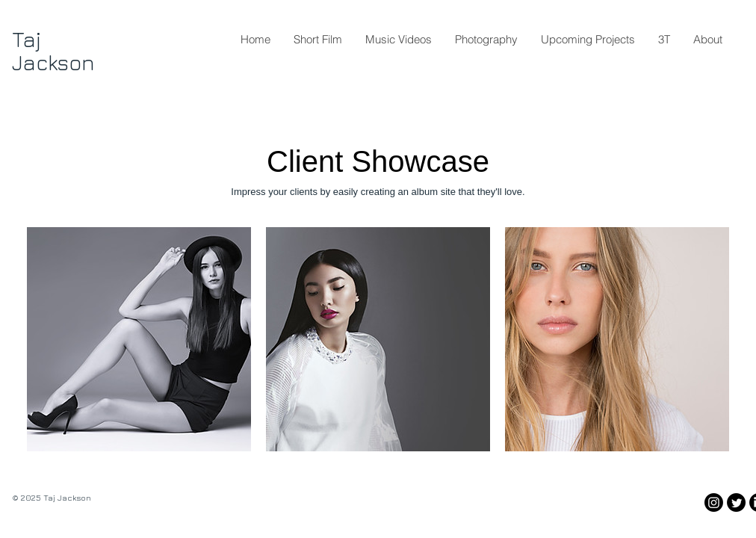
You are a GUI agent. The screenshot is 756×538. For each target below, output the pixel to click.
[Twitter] (736, 503)
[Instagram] (714, 503)
